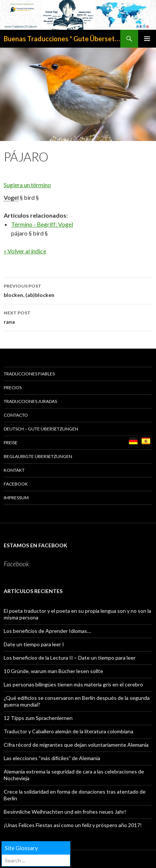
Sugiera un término (27, 185)
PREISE (11, 443)
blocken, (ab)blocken (78, 290)
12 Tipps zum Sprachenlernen (38, 718)
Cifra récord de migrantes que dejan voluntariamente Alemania (76, 745)
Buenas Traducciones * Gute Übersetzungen (62, 39)
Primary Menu (147, 39)
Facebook (16, 484)
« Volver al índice (25, 251)
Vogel (11, 197)
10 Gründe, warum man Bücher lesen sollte (53, 671)
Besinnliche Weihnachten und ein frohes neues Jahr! (65, 812)
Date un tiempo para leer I (34, 644)
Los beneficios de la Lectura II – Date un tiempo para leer (70, 658)
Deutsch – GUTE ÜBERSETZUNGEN (41, 429)
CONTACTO (16, 415)
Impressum (16, 498)
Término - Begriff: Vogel (42, 224)
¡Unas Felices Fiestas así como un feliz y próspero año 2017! (73, 825)
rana (78, 317)
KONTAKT (14, 470)
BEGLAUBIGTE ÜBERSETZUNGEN (38, 456)
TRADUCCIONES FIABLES (29, 374)
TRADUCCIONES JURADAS (30, 401)
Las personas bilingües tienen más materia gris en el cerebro (73, 684)
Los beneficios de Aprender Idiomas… (47, 631)
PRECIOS (13, 387)
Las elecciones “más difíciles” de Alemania (52, 758)
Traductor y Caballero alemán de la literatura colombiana (69, 731)
